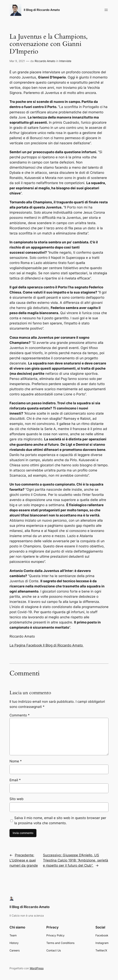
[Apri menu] (106, 10)
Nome (16, 761)
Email (15, 780)
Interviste (65, 61)
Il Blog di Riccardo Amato (42, 10)
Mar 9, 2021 (17, 61)
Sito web (17, 799)
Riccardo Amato (45, 61)
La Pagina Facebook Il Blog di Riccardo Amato (47, 645)
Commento (20, 715)
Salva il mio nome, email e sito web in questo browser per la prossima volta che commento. (60, 820)
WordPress (37, 968)
